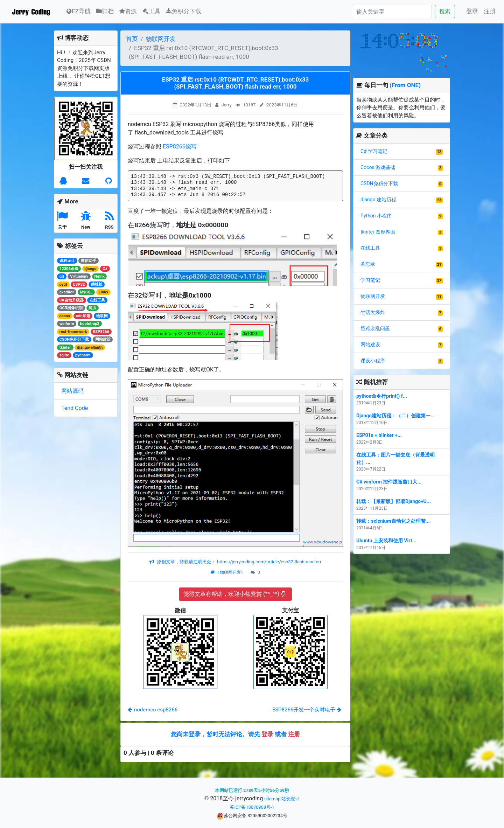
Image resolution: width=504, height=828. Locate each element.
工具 (151, 11)
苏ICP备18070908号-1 (252, 807)
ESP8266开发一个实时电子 (307, 710)
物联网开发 (161, 39)
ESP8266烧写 (180, 147)
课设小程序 (373, 361)
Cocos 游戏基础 (378, 167)
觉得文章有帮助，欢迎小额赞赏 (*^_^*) (234, 594)
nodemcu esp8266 (153, 710)
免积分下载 (184, 11)
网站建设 (370, 345)
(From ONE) (405, 85)
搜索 (445, 11)
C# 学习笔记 (374, 151)
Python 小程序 (376, 216)
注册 (490, 11)
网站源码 (72, 391)
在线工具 (370, 248)
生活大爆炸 (373, 312)
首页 (132, 39)
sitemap (272, 799)
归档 (105, 11)
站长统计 (290, 799)
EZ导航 (79, 11)
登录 (472, 11)
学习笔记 (370, 280)
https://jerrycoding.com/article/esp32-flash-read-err (269, 562)
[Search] (392, 12)
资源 (128, 11)
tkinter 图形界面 (378, 232)
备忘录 (368, 264)
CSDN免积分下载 (379, 183)
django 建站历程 (378, 200)
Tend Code (75, 408)
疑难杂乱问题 (375, 328)
